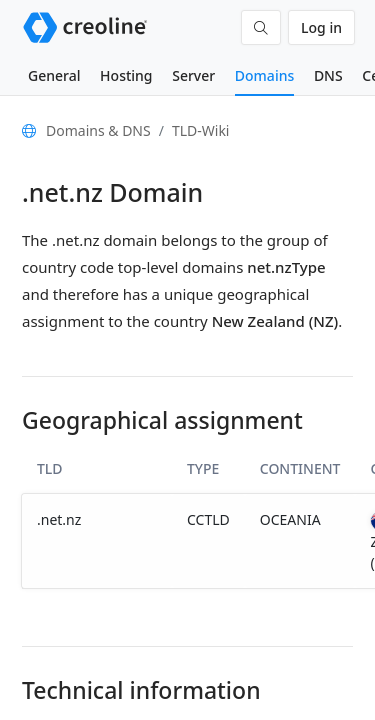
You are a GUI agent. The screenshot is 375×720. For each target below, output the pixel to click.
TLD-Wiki (201, 130)
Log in (321, 27)
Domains (264, 75)
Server (193, 75)
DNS (328, 75)
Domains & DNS (98, 130)
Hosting (126, 75)
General (54, 75)
